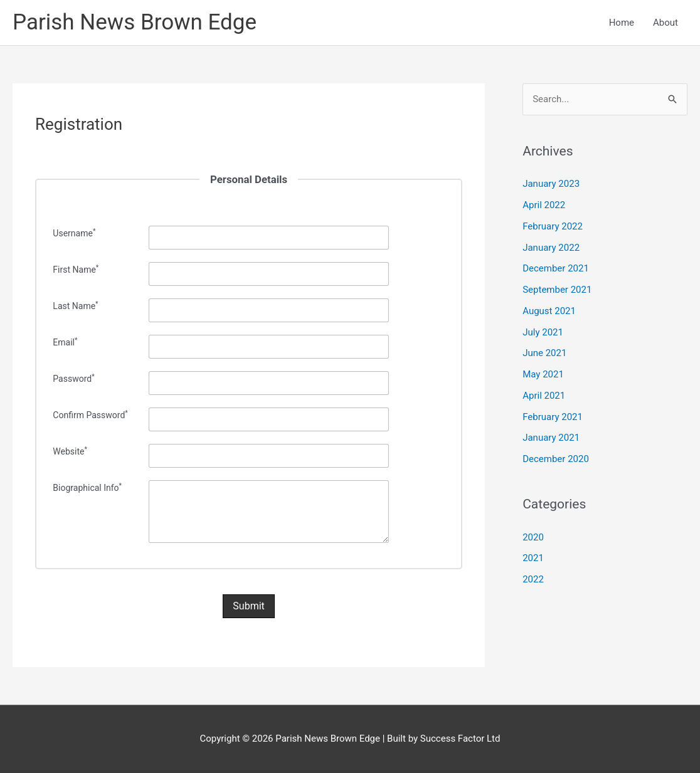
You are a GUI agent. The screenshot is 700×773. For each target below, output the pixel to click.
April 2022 (544, 205)
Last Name (75, 306)
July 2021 (543, 332)
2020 (533, 537)
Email (65, 342)
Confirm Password (90, 415)
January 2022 (551, 248)
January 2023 (551, 184)
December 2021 (556, 268)
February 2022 (553, 226)
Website (70, 451)
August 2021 (549, 311)
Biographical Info (87, 488)
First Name (76, 270)
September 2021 (557, 290)
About (666, 23)
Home (622, 23)
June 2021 (544, 353)
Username (74, 233)
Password (73, 379)
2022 (533, 579)
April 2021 (544, 396)
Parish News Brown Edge (135, 22)
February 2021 (553, 417)
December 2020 (556, 459)
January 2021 (551, 438)
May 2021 (543, 374)
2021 (533, 558)
